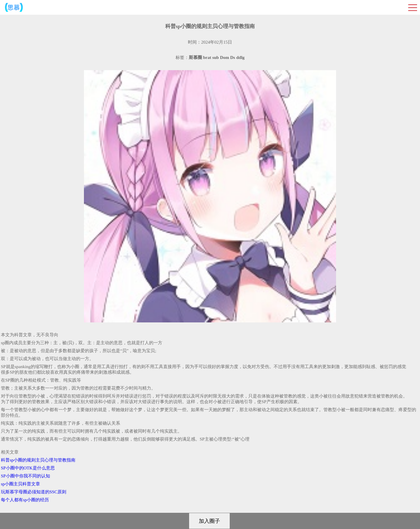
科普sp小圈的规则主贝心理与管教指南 (38, 460)
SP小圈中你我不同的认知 (25, 476)
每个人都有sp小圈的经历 (25, 500)
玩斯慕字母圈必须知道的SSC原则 (34, 492)
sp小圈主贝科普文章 (20, 484)
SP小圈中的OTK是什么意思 (28, 468)
